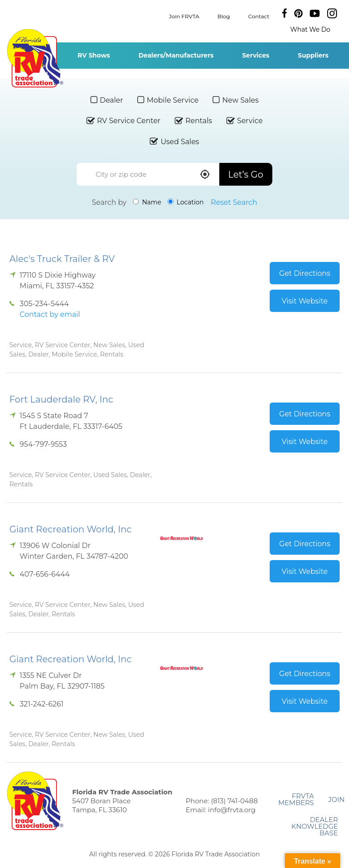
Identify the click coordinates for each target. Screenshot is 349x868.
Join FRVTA (184, 16)
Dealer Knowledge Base (315, 826)
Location (186, 202)
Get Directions (305, 273)
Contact (259, 16)
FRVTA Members (296, 799)
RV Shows (94, 55)
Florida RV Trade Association (35, 58)
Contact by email (50, 314)
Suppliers (313, 55)
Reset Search (234, 202)
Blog (224, 16)
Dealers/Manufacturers (176, 55)
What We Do (310, 29)
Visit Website (305, 301)
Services (256, 55)
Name (147, 202)
